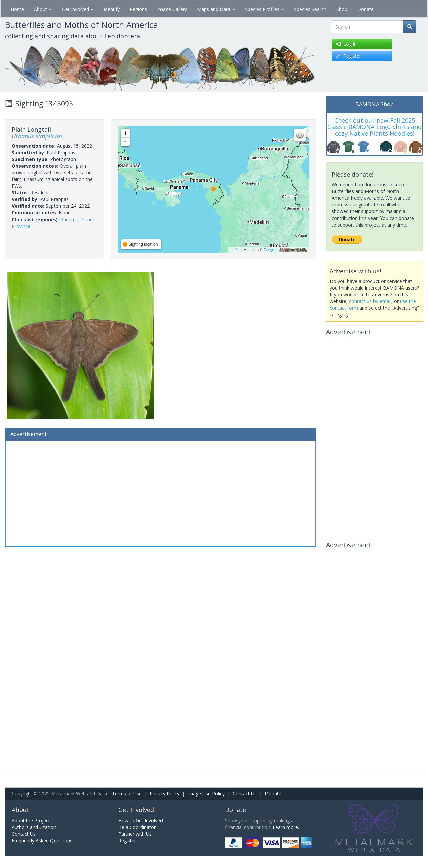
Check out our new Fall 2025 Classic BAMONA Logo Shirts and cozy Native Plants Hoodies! (374, 127)
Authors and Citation (34, 827)
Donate (366, 9)
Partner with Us (135, 834)
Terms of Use (127, 794)
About (43, 9)
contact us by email (370, 301)
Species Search (310, 9)
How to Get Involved (141, 820)
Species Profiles (264, 9)
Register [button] (349, 56)
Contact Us (245, 794)
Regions (138, 9)
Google (269, 250)
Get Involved (78, 9)
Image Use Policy (206, 794)
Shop (342, 9)
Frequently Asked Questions (42, 840)
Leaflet (235, 250)
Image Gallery (172, 9)
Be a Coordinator (137, 827)
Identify (112, 9)
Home (17, 9)
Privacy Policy (165, 794)
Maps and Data (216, 9)
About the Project (31, 820)
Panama (69, 219)
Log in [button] (346, 44)
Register (127, 840)
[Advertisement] (160, 493)
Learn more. (286, 827)
